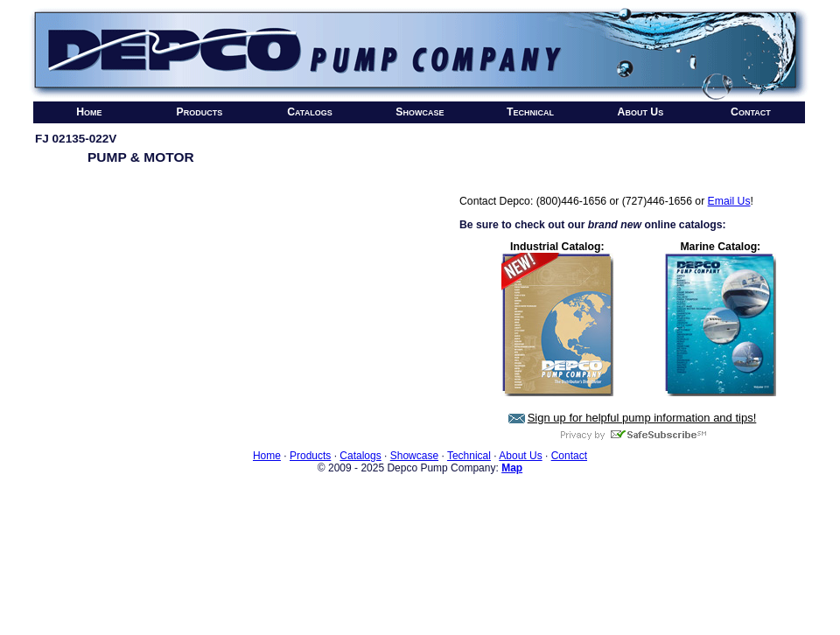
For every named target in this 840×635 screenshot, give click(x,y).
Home (89, 112)
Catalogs (310, 112)
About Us (641, 112)
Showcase (420, 112)
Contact (751, 112)
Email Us (729, 201)
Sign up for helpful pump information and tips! (642, 418)
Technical (530, 112)
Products (200, 112)
